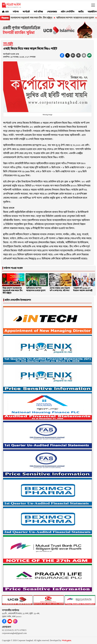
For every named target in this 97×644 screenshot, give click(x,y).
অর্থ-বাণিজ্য (38, 12)
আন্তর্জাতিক (92, 12)
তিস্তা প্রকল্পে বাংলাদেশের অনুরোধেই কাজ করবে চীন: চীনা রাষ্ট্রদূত (29, 18)
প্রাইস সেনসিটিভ (68, 12)
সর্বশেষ (16, 12)
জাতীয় (81, 12)
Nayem (67, 641)
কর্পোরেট (26, 12)
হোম (7, 12)
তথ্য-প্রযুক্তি (8, 43)
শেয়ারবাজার (52, 12)
